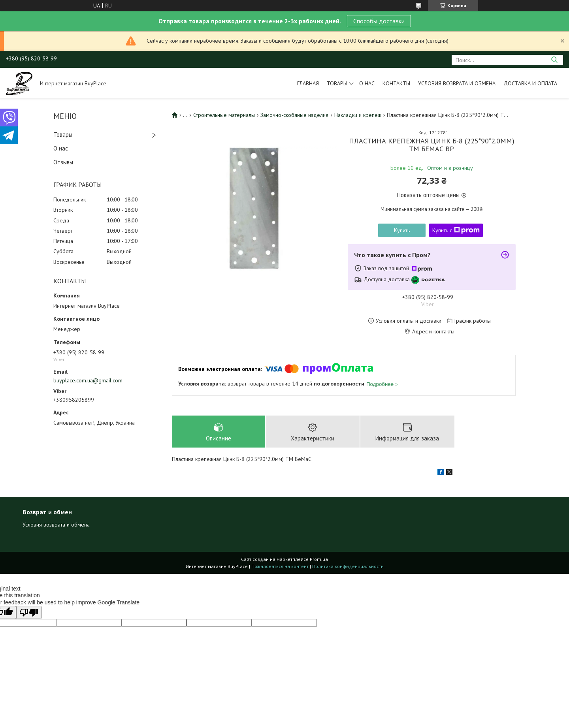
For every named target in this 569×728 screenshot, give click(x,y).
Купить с (456, 230)
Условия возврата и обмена (457, 83)
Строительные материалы (224, 115)
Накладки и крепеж (358, 115)
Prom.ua (319, 560)
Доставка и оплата (530, 83)
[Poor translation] (29, 613)
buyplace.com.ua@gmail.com (88, 380)
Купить (402, 230)
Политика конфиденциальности (348, 567)
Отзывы (63, 162)
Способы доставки (379, 21)
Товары (337, 83)
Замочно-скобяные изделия (294, 115)
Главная (308, 83)
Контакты (396, 83)
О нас (367, 83)
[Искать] (554, 60)
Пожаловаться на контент (280, 567)
